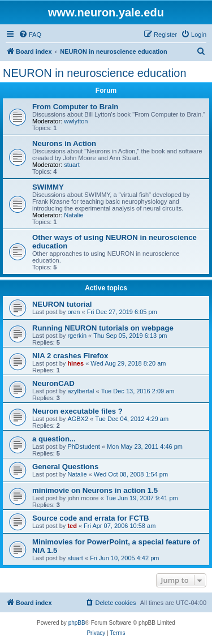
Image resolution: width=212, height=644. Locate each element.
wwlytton (76, 121)
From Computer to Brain (75, 107)
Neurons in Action (64, 143)
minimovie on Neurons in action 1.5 (95, 490)
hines (75, 363)
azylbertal (81, 391)
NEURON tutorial (62, 304)
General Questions (65, 467)
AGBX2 (78, 419)
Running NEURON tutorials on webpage (103, 328)
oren (73, 312)
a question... (54, 439)
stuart (72, 165)
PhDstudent (83, 446)
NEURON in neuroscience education (95, 73)
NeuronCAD (53, 383)
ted (72, 526)
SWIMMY (48, 187)
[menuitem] (30, 35)
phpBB (77, 623)
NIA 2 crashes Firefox (70, 356)
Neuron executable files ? (77, 411)
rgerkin (77, 336)
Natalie (73, 215)
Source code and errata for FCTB (91, 518)
